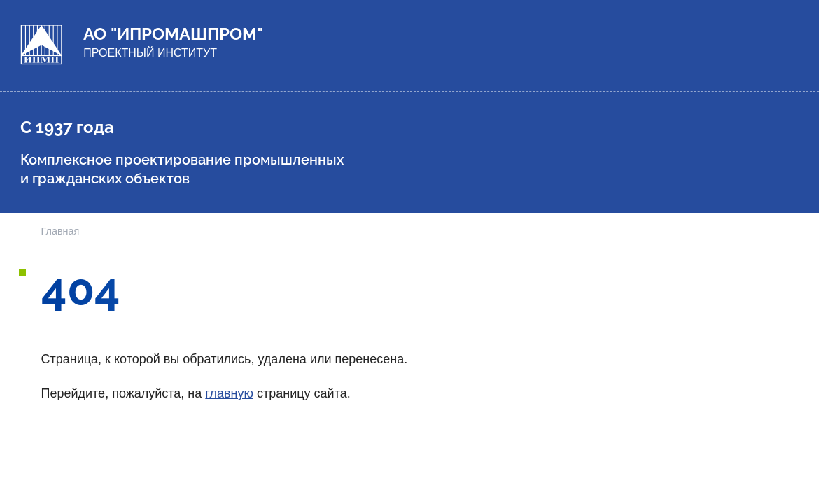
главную (229, 393)
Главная (61, 231)
